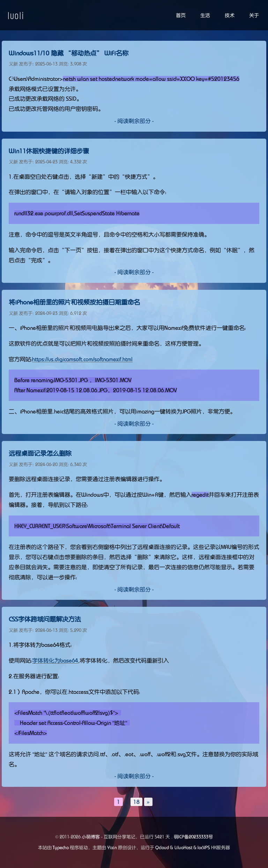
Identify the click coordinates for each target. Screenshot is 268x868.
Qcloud (162, 848)
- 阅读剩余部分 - (134, 121)
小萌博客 (91, 837)
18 (136, 802)
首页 (181, 15)
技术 (230, 15)
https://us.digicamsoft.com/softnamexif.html (82, 359)
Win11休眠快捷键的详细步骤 (49, 151)
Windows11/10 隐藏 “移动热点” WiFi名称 (69, 53)
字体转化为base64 (55, 660)
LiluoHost (183, 848)
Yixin (112, 848)
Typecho (61, 848)
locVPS (204, 848)
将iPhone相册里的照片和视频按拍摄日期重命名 (74, 302)
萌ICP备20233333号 (193, 837)
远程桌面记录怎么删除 (40, 454)
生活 (205, 15)
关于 (254, 15)
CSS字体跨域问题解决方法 (45, 619)
